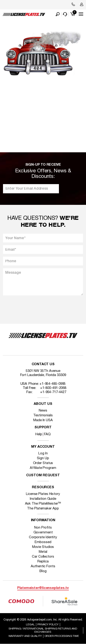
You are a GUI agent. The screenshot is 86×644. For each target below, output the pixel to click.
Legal (30, 625)
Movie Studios (43, 547)
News (43, 411)
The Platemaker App (43, 509)
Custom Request (43, 475)
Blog (43, 571)
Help (39, 434)
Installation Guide (43, 499)
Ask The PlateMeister (43, 504)
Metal (43, 552)
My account (43, 447)
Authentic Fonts (43, 566)
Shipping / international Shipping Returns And (43, 630)
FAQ (47, 434)
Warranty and (25, 636)
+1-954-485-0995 (53, 384)
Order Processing (62, 636)
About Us (43, 404)
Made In (43, 420)
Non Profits (43, 528)
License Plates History (43, 494)
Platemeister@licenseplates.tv (43, 588)
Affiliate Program (43, 468)
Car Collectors (43, 557)
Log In (43, 453)
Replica (43, 562)
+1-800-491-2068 (53, 388)
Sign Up (43, 458)
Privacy (48, 625)
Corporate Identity (43, 537)
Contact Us (43, 364)
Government (43, 532)
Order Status (43, 463)
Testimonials (43, 415)
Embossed (43, 542)
